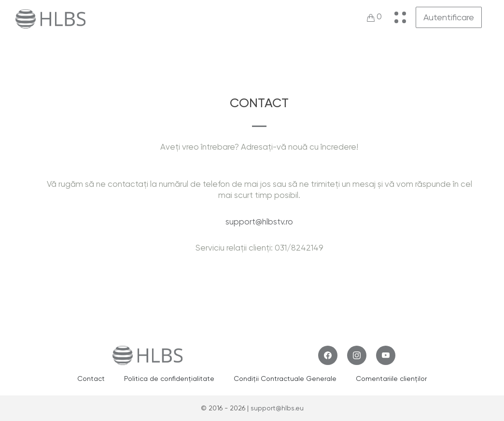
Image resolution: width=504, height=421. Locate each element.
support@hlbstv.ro (259, 222)
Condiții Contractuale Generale (285, 379)
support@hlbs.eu (277, 408)
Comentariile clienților (391, 379)
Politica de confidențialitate (169, 379)
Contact (91, 379)
